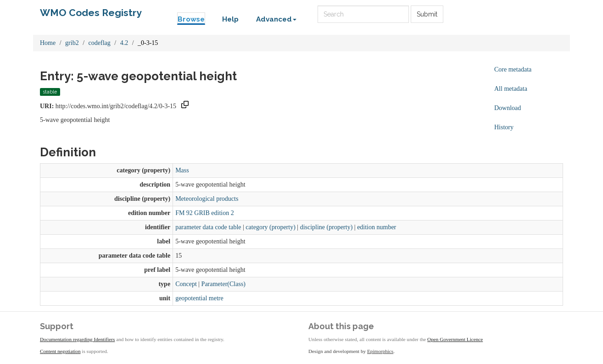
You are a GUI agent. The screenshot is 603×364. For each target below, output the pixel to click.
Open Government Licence (455, 339)
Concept (186, 284)
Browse (191, 19)
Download (508, 108)
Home (48, 43)
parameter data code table (208, 227)
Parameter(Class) (223, 284)
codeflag (100, 43)
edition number (377, 227)
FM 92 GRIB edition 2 (205, 213)
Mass (182, 170)
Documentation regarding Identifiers (77, 339)
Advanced (276, 19)
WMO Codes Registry (91, 13)
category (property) (270, 227)
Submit (427, 14)
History (504, 127)
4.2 (124, 43)
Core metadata (513, 69)
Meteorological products (207, 199)
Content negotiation (60, 351)
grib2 (72, 43)
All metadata (511, 89)
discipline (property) (327, 227)
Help (230, 19)
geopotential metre (199, 298)
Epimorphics (380, 351)
